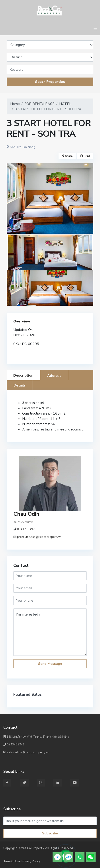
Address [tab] (54, 376)
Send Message (50, 664)
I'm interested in (50, 632)
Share (67, 156)
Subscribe (50, 833)
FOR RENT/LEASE (39, 104)
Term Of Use (12, 861)
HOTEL (65, 104)
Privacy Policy (31, 861)
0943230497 (26, 529)
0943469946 (14, 745)
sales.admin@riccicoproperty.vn (26, 752)
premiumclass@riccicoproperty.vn (39, 537)
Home (15, 104)
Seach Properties (50, 82)
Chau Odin (26, 514)
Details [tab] (20, 385)
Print (85, 156)
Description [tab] (23, 375)
